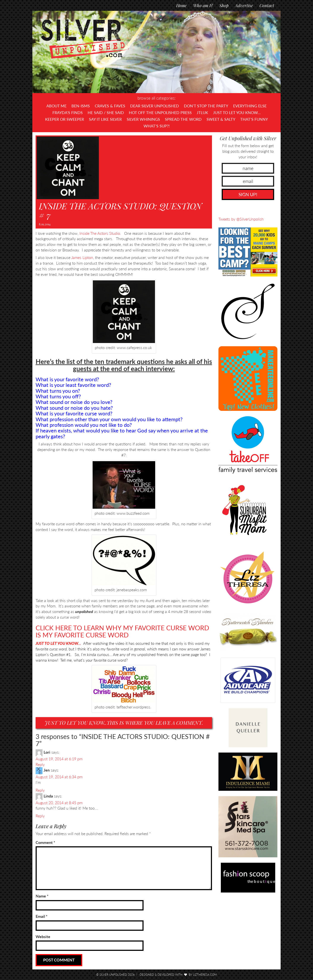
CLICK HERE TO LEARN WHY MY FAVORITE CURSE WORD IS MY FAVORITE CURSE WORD (122, 631)
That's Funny (254, 119)
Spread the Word (183, 119)
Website (43, 937)
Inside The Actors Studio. (100, 233)
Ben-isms (81, 106)
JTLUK (202, 113)
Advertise (244, 5)
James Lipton (82, 257)
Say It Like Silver (105, 119)
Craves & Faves (110, 106)
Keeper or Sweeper (65, 119)
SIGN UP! (248, 194)
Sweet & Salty (221, 119)
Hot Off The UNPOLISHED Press (160, 113)
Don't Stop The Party (206, 106)
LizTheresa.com (205, 975)
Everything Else (250, 106)
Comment (45, 842)
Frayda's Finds (68, 113)
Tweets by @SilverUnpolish (241, 219)
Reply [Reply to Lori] (40, 764)
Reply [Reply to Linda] (40, 816)
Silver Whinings (143, 119)
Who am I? (203, 5)
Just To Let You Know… (237, 113)
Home (181, 5)
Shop (224, 5)
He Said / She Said (106, 113)
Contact (267, 5)
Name (42, 896)
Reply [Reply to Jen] (40, 790)
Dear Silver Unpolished (155, 106)
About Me (56, 106)
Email (42, 916)
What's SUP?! (157, 126)
